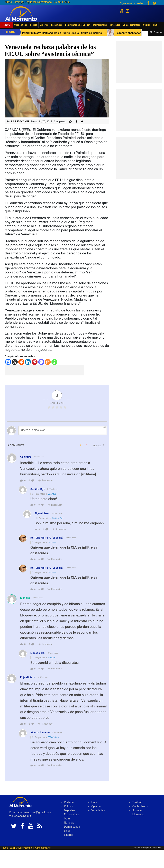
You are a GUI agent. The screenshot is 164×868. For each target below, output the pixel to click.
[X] (15, 362)
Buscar (158, 32)
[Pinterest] (35, 362)
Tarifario (137, 802)
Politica (34, 25)
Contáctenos (140, 806)
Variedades (115, 25)
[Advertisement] (44, 370)
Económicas (57, 25)
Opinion (147, 25)
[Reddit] (21, 362)
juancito (25, 598)
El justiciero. (54, 737)
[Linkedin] (28, 362)
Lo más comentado (131, 25)
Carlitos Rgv (58, 518)
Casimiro (52, 494)
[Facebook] (8, 362)
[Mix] (48, 362)
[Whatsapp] (54, 362)
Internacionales (100, 25)
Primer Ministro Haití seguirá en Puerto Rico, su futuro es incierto (80, 33)
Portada (69, 802)
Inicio (6, 25)
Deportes (44, 25)
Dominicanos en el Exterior (77, 25)
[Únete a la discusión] (63, 430)
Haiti (155, 25)
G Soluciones (156, 848)
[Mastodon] (41, 362)
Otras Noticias (21, 25)
